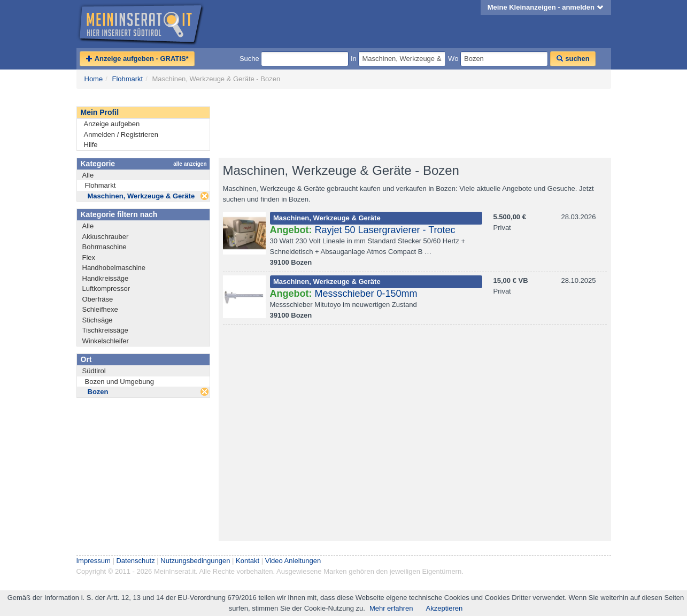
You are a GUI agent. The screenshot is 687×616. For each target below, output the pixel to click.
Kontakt (248, 561)
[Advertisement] (413, 124)
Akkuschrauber (106, 237)
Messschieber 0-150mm (366, 294)
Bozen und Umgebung (119, 382)
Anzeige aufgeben (112, 124)
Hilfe (91, 145)
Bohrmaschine (105, 247)
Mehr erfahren (391, 608)
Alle (88, 175)
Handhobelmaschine (114, 268)
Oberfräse (98, 299)
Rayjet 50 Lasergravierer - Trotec (385, 230)
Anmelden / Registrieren (121, 134)
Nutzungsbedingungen (195, 561)
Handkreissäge (106, 278)
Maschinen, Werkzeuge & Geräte (141, 196)
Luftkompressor (106, 288)
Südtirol (94, 371)
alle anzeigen (190, 164)
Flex (89, 257)
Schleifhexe (100, 309)
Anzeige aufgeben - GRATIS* (137, 59)
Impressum (94, 561)
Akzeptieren (445, 608)
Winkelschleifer (106, 341)
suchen (573, 59)
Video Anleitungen (293, 561)
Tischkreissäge (105, 330)
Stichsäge (98, 320)
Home (94, 79)
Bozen (98, 392)
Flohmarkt (127, 79)
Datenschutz (135, 561)
